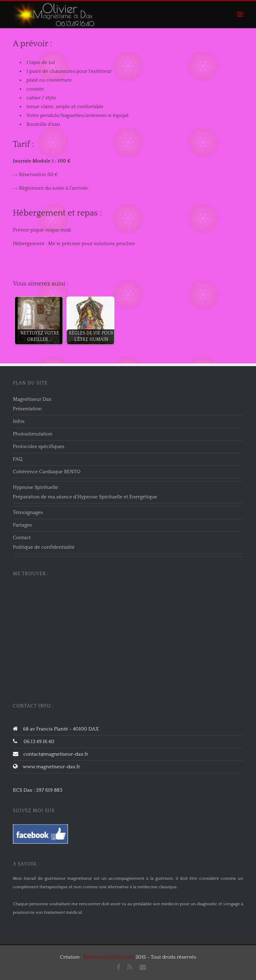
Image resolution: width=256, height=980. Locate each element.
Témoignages (28, 512)
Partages (22, 525)
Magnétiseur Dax (32, 399)
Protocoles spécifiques (39, 446)
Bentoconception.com (109, 957)
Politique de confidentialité (44, 547)
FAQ (18, 459)
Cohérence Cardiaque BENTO (47, 472)
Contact (22, 538)
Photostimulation (33, 434)
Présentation (27, 409)
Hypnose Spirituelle (36, 487)
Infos (19, 421)
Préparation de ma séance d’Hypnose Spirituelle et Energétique (85, 497)
